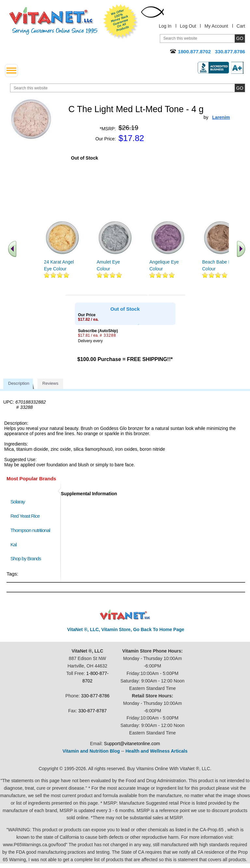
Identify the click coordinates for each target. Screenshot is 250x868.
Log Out (188, 26)
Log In (165, 26)
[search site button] (240, 88)
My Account (216, 26)
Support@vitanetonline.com (132, 744)
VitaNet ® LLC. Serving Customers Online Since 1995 (53, 21)
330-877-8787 (93, 711)
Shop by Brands (27, 558)
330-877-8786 (95, 696)
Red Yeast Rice (25, 516)
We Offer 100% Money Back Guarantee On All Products (121, 22)
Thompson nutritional (30, 530)
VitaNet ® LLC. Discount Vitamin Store (125, 615)
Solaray (18, 502)
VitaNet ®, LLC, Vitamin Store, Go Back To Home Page (126, 629)
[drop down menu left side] (11, 71)
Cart (241, 26)
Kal (14, 544)
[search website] (128, 88)
